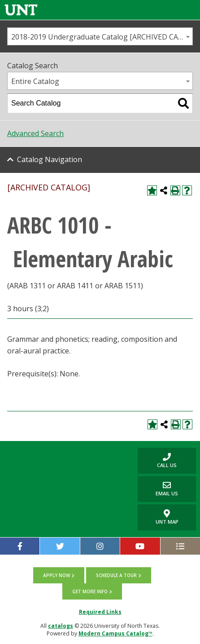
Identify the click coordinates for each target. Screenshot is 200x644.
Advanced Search (35, 133)
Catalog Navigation (50, 159)
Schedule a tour (116, 575)
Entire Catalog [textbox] (35, 81)
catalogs (61, 626)
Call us (157, 461)
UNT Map (167, 517)
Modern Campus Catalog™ (115, 633)
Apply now (57, 575)
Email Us (158, 489)
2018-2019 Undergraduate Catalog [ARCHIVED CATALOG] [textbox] (102, 37)
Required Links (100, 612)
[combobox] (100, 36)
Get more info (90, 591)
